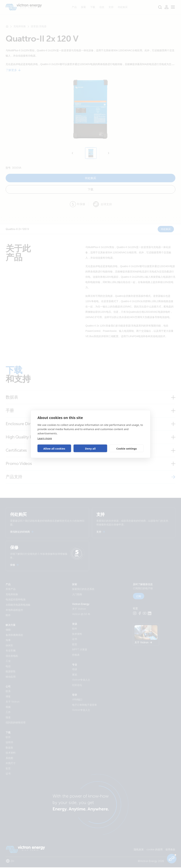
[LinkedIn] (150, 614)
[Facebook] (140, 614)
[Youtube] (145, 614)
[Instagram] (135, 614)
